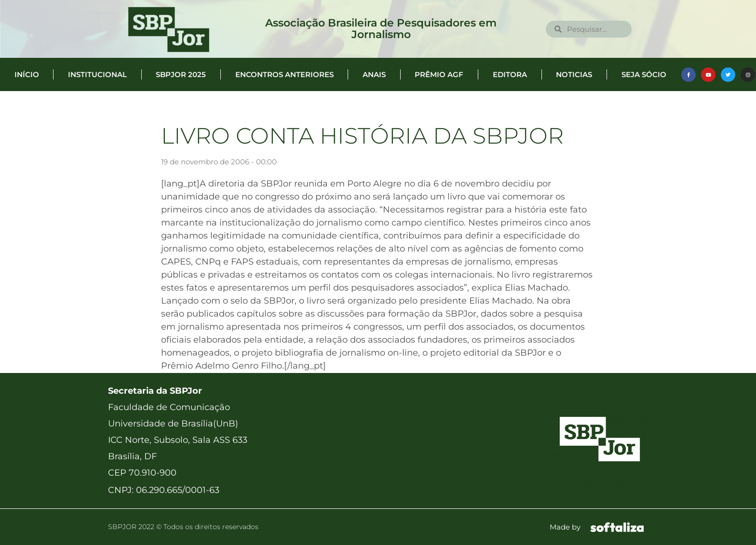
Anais (374, 74)
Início (27, 74)
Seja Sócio (644, 74)
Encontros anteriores (284, 74)
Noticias (574, 74)
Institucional (97, 74)
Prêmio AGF (439, 74)
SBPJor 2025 (181, 74)
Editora (510, 74)
